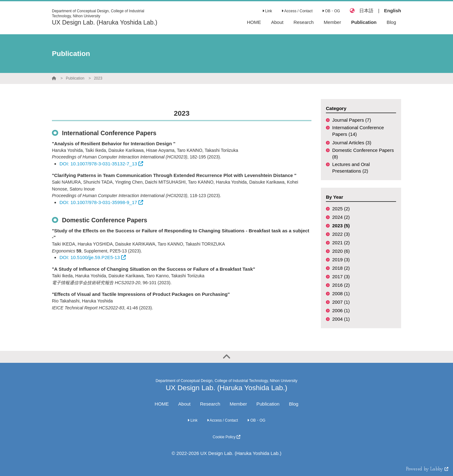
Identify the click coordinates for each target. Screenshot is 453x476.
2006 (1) (341, 310)
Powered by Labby (427, 469)
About (185, 404)
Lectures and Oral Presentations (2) (351, 168)
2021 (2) (341, 243)
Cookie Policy (226, 437)
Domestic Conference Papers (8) (363, 153)
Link (267, 11)
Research (210, 404)
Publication (75, 78)
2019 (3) (341, 260)
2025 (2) (341, 209)
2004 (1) (341, 319)
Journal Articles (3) (352, 143)
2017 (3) (341, 277)
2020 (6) (341, 251)
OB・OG (331, 11)
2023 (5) (341, 226)
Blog (294, 404)
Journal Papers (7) (352, 120)
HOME (162, 404)
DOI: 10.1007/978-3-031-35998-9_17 (101, 202)
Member (238, 404)
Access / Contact (297, 11)
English (393, 11)
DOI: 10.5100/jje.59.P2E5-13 (93, 257)
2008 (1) (341, 293)
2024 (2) (341, 217)
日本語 (366, 11)
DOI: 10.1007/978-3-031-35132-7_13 (101, 164)
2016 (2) (341, 285)
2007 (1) (341, 302)
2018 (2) (341, 268)
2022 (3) (341, 234)
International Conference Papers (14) (358, 131)
